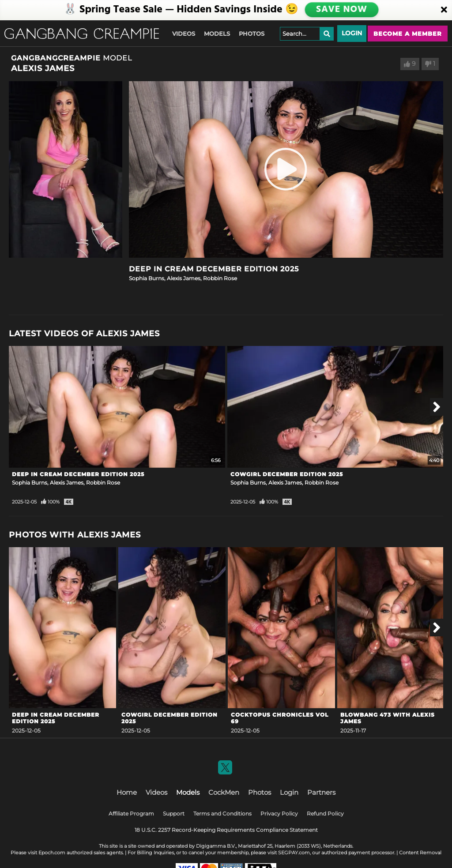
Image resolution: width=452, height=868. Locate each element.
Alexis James (184, 278)
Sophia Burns (147, 278)
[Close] (444, 10)
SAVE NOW (341, 10)
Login (352, 33)
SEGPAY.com (294, 853)
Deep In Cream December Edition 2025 (214, 269)
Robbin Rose (220, 278)
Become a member (408, 34)
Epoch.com (52, 853)
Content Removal (420, 853)
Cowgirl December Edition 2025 (287, 474)
